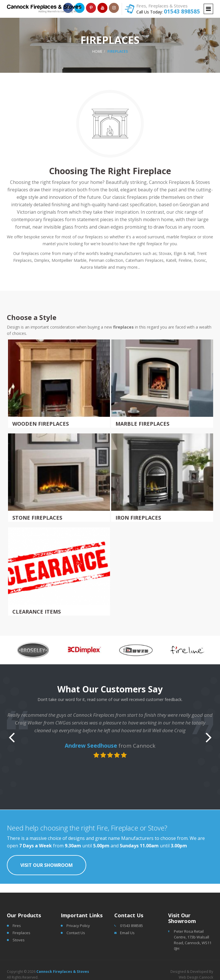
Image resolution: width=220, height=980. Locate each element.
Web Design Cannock (196, 977)
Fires (17, 926)
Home (97, 51)
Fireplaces (21, 933)
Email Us (127, 933)
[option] (33, 650)
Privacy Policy (78, 926)
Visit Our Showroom (47, 865)
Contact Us (76, 933)
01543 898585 (182, 11)
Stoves (19, 940)
